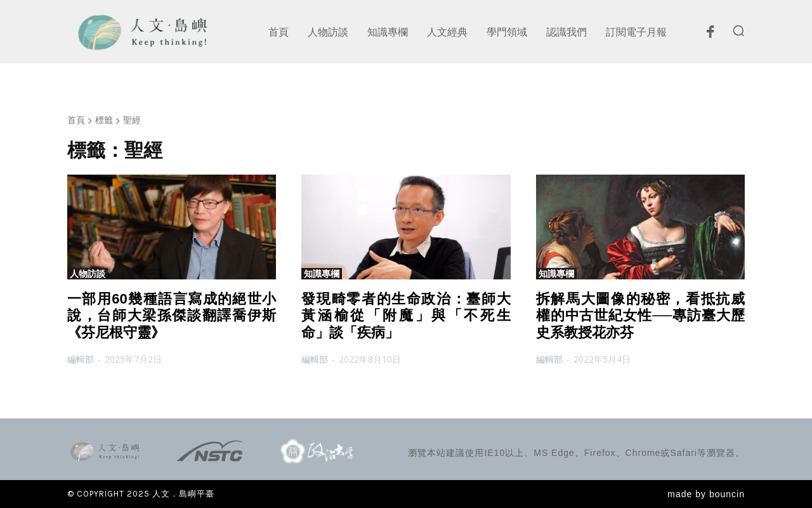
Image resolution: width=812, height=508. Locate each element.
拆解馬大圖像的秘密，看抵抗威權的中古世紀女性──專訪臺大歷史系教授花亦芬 (640, 316)
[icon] (710, 35)
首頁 (76, 120)
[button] (738, 30)
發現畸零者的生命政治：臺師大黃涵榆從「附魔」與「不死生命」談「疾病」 (406, 316)
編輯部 (81, 359)
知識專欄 (322, 274)
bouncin (727, 494)
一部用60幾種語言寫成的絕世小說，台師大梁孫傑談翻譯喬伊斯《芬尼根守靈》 (172, 316)
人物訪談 (88, 274)
